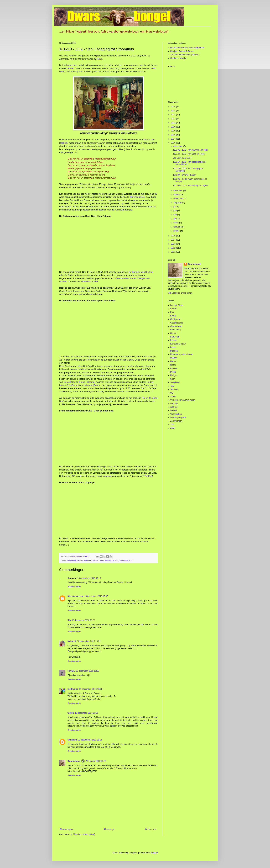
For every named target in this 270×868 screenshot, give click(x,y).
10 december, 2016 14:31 (89, 641)
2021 (174, 123)
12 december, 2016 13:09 (87, 713)
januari (177, 231)
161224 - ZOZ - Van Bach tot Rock (189, 154)
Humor (80, 560)
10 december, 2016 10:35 (96, 596)
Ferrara (71, 671)
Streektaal (124, 560)
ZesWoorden (176, 421)
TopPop (148, 476)
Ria (69, 620)
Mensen (108, 560)
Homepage (109, 829)
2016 (174, 143)
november (178, 190)
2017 (174, 139)
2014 (174, 240)
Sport (173, 379)
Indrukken (175, 337)
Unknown (72, 740)
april (176, 219)
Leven (101, 560)
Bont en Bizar (176, 305)
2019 (174, 131)
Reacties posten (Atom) (84, 834)
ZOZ (131, 560)
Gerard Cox (69, 382)
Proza (173, 372)
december (178, 146)
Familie (174, 309)
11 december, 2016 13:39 (91, 689)
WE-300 (174, 404)
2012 (174, 248)
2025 (174, 107)
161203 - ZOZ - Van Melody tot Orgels (190, 186)
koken (71, 68)
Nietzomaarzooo (76, 596)
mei (175, 215)
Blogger (154, 853)
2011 (174, 252)
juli (175, 207)
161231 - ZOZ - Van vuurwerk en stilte (190, 150)
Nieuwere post (67, 829)
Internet (174, 340)
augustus (178, 203)
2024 (174, 111)
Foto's (173, 316)
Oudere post (151, 829)
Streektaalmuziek (89, 281)
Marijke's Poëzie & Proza (182, 51)
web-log (174, 407)
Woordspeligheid (178, 417)
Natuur (173, 361)
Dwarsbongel (74, 761)
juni (175, 211)
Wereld (174, 410)
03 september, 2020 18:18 (90, 740)
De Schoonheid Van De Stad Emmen (187, 48)
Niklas (173, 365)
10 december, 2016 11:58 (84, 620)
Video (173, 396)
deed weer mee (69, 65)
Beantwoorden (74, 587)
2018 (174, 135)
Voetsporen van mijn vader (183, 400)
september (179, 199)
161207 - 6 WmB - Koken (185, 175)
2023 (174, 115)
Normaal (107, 476)
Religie (173, 375)
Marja (99, 59)
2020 (174, 127)
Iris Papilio (73, 689)
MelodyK (72, 641)
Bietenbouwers (137, 197)
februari (177, 227)
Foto (172, 312)
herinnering (72, 560)
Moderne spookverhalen (181, 354)
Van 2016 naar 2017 (182, 158)
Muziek (115, 560)
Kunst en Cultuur (91, 560)
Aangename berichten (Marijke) (185, 55)
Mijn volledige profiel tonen (180, 293)
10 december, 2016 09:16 (89, 578)
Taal (172, 386)
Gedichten (175, 319)
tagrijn (71, 713)
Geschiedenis (177, 323)
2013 (174, 244)
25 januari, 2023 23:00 (96, 761)
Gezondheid (176, 326)
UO (172, 393)
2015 (174, 236)
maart (176, 223)
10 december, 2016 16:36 (87, 671)
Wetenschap (176, 414)
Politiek (174, 368)
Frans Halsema (87, 382)
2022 (174, 119)
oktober (177, 195)
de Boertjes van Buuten (141, 272)
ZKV (172, 425)
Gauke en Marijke (178, 58)
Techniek (174, 389)
